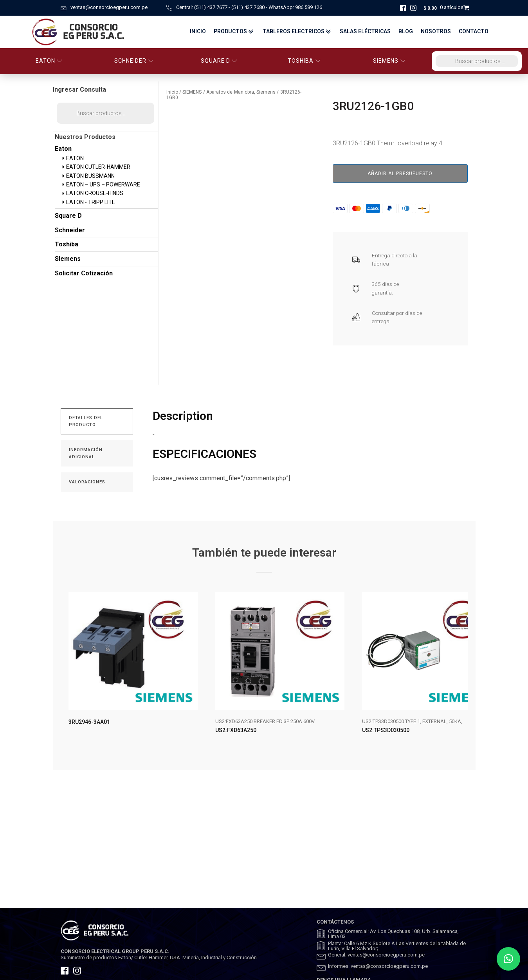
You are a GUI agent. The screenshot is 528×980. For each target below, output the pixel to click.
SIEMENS (389, 61)
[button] (508, 959)
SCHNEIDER (134, 61)
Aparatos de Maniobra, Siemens (241, 92)
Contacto (474, 32)
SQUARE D (219, 61)
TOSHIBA (304, 61)
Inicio (198, 32)
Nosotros (436, 32)
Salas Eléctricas (365, 32)
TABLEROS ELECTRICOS (297, 32)
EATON (49, 61)
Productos (234, 32)
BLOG (406, 32)
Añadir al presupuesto (400, 174)
